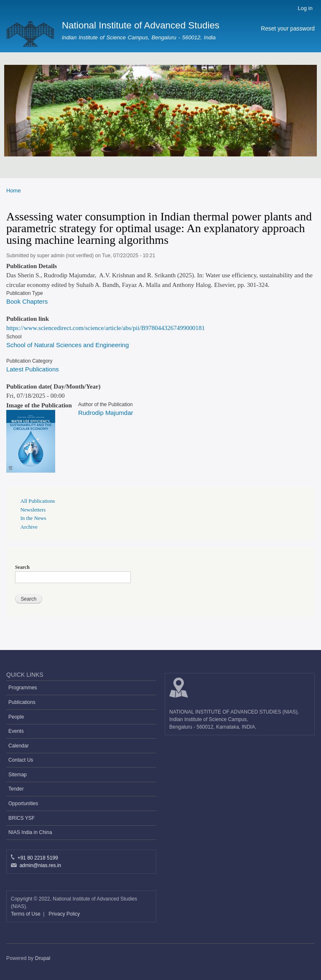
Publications (22, 702)
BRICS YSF (22, 818)
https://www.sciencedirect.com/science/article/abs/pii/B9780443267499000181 (106, 328)
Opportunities (23, 803)
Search (22, 567)
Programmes (23, 688)
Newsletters (33, 510)
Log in (305, 8)
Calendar (19, 746)
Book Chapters (27, 301)
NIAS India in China (30, 832)
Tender (16, 789)
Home (14, 191)
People (16, 717)
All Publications (38, 501)
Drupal (43, 958)
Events (16, 731)
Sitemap (18, 775)
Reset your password (288, 29)
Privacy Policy (64, 914)
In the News (33, 518)
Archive (29, 527)
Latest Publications (33, 369)
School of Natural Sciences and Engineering (68, 345)
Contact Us (21, 760)
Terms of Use (26, 914)
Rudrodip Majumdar (106, 413)
